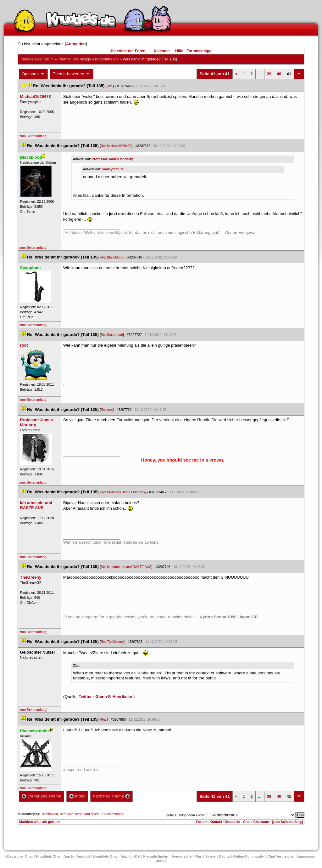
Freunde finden (156, 856)
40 (279, 74)
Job (160, 861)
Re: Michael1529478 (116, 146)
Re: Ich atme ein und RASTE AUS (126, 567)
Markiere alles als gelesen (40, 822)
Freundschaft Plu (187, 856)
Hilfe (179, 51)
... (260, 74)
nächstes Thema (111, 796)
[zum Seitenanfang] (33, 136)
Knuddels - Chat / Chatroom (247, 822)
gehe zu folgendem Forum (186, 815)
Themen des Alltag (74, 59)
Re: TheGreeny (112, 642)
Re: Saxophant (112, 335)
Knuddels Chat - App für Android (63, 856)
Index (77, 796)
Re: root (107, 410)
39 (269, 74)
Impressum (306, 856)
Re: (110, 86)
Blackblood (50, 814)
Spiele (210, 856)
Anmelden (76, 44)
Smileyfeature (113, 169)
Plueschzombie (113, 814)
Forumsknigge (200, 51)
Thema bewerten (72, 74)
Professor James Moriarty (112, 159)
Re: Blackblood (112, 257)
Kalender (162, 51)
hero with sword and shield (80, 814)
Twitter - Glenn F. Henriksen (105, 697)
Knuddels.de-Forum (37, 59)
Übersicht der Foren (127, 51)
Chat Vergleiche (280, 856)
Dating (224, 856)
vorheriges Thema (42, 796)
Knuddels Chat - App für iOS (117, 856)
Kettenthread (107, 59)
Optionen (33, 74)
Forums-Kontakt (209, 822)
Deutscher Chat (20, 856)
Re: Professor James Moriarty (123, 492)
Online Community (249, 856)
